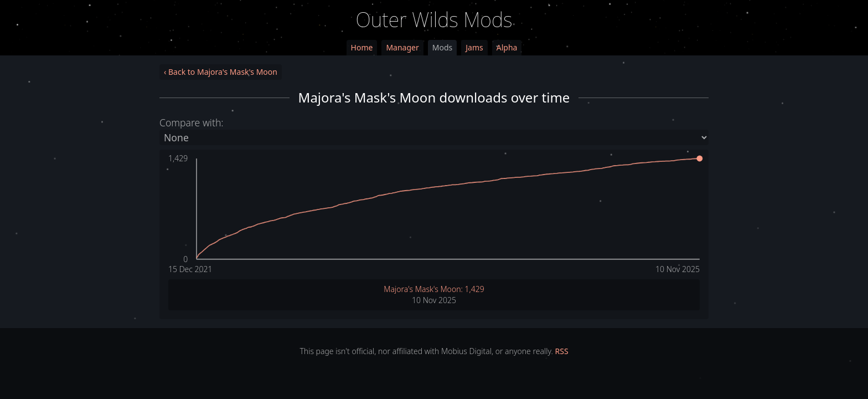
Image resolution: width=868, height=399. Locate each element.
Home (362, 47)
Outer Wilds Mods (434, 20)
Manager (402, 47)
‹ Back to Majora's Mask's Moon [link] (221, 72)
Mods (442, 47)
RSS (562, 351)
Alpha (507, 47)
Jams (474, 47)
